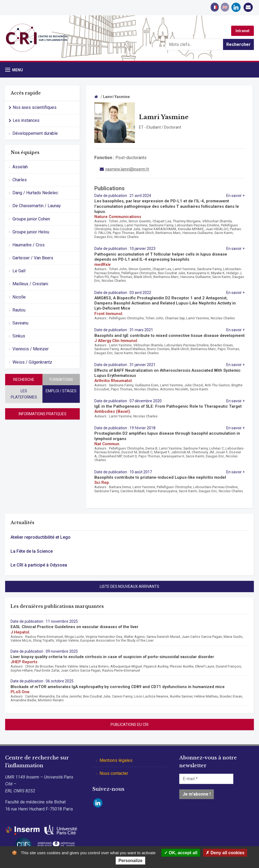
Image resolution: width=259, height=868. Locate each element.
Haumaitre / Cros (29, 245)
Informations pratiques (43, 414)
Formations (61, 380)
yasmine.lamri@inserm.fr (127, 169)
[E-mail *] (206, 779)
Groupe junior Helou (31, 232)
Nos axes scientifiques (35, 107)
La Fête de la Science (32, 551)
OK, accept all (181, 853)
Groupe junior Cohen (31, 219)
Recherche (24, 380)
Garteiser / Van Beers (33, 258)
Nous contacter (114, 773)
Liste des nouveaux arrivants (129, 587)
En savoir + (235, 196)
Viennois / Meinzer (31, 349)
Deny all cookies (225, 853)
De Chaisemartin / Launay (37, 206)
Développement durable (35, 133)
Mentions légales (116, 760)
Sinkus (19, 336)
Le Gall (19, 271)
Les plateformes (24, 394)
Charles (20, 180)
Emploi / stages (61, 391)
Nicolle (19, 297)
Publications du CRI (129, 725)
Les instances (26, 120)
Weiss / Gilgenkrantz (32, 362)
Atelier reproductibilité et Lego (41, 537)
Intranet (243, 31)
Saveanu (20, 323)
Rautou (19, 310)
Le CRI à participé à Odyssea (39, 565)
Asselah (20, 167)
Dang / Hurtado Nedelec (35, 193)
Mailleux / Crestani (30, 284)
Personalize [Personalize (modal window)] (130, 861)
